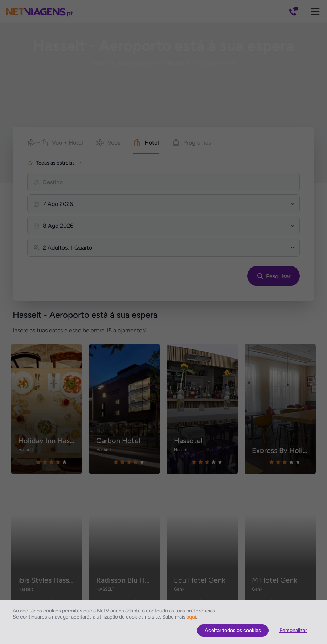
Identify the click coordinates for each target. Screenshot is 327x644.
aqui (191, 617)
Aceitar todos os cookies (233, 630)
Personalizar (293, 630)
